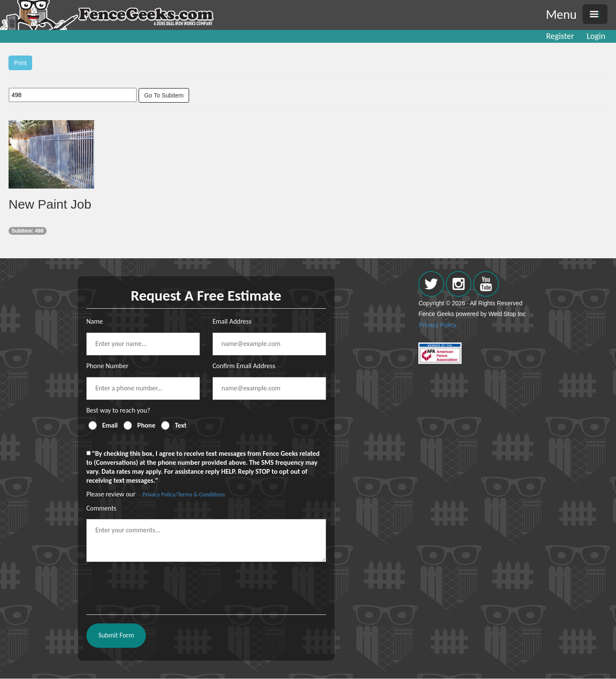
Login (596, 36)
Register (560, 36)
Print (20, 63)
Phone (146, 425)
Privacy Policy (437, 325)
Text (181, 425)
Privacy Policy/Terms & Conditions (184, 494)
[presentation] (151, 585)
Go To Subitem (164, 95)
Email (110, 425)
